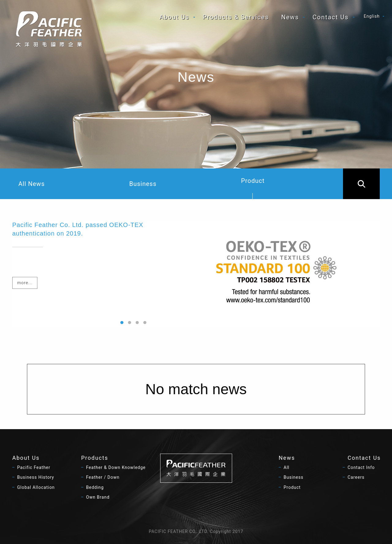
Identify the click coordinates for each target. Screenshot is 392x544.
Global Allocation (36, 487)
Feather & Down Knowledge (116, 467)
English (372, 16)
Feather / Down (103, 477)
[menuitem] (175, 17)
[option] (196, 274)
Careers (356, 477)
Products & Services (236, 17)
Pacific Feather (34, 467)
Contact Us (330, 17)
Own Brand (98, 497)
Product (253, 188)
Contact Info (361, 467)
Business (143, 184)
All (286, 467)
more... (25, 283)
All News (32, 184)
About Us (175, 17)
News (290, 17)
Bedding (95, 487)
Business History (36, 477)
